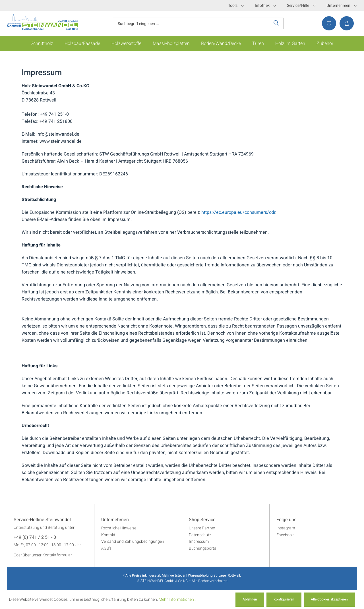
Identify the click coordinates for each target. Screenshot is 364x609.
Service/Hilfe (301, 6)
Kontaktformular (57, 555)
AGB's (106, 548)
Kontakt (108, 535)
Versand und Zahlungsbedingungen (133, 541)
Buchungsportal (203, 548)
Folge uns (286, 520)
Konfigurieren (284, 599)
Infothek (265, 6)
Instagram (286, 528)
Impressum (199, 541)
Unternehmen (342, 6)
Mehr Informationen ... (178, 599)
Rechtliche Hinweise (119, 528)
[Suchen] (276, 23)
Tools (236, 6)
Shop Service (202, 520)
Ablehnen (250, 599)
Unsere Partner (202, 528)
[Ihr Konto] (345, 23)
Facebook (285, 535)
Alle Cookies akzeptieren (329, 599)
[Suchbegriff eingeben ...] (191, 23)
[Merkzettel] (327, 23)
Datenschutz (200, 535)
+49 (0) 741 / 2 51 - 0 (35, 538)
